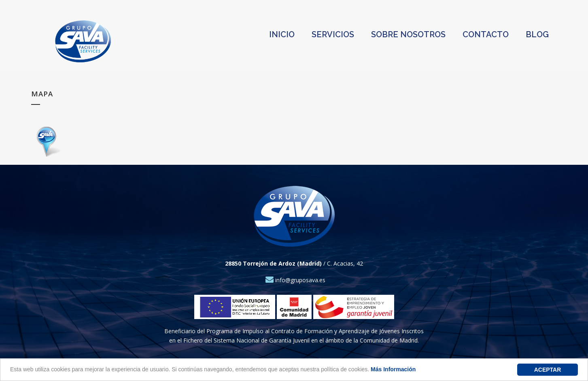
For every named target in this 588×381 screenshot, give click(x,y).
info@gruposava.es (295, 280)
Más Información (393, 369)
